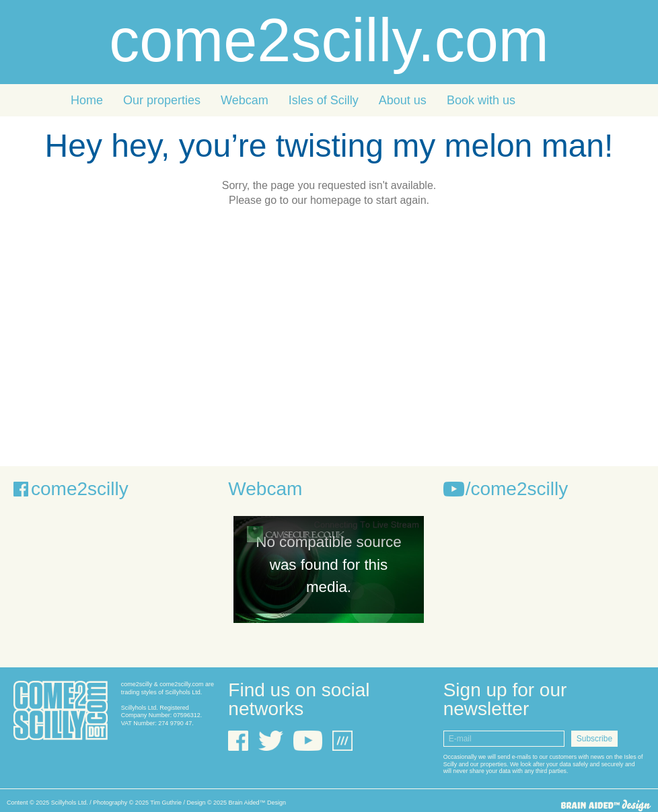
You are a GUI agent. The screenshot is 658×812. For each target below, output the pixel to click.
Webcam (245, 100)
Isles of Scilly (324, 100)
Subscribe (594, 739)
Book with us (481, 100)
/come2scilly (517, 489)
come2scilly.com (329, 40)
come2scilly (80, 489)
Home (87, 100)
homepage (336, 200)
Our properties (162, 100)
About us (403, 100)
